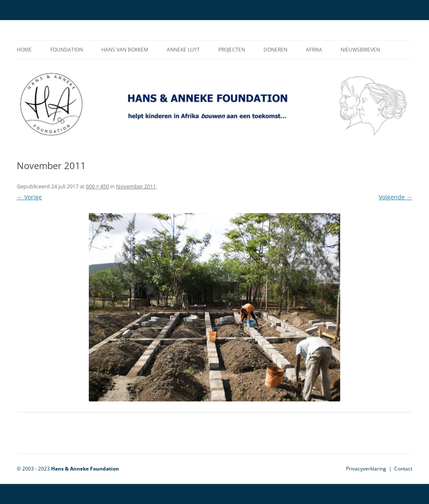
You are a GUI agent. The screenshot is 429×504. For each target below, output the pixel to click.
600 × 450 (97, 186)
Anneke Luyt (183, 50)
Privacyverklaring (366, 469)
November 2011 (136, 186)
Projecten (232, 50)
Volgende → (395, 197)
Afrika (314, 50)
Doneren (275, 50)
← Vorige (29, 197)
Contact (403, 469)
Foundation (67, 50)
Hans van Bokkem (125, 50)
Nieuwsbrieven (360, 50)
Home (24, 50)
